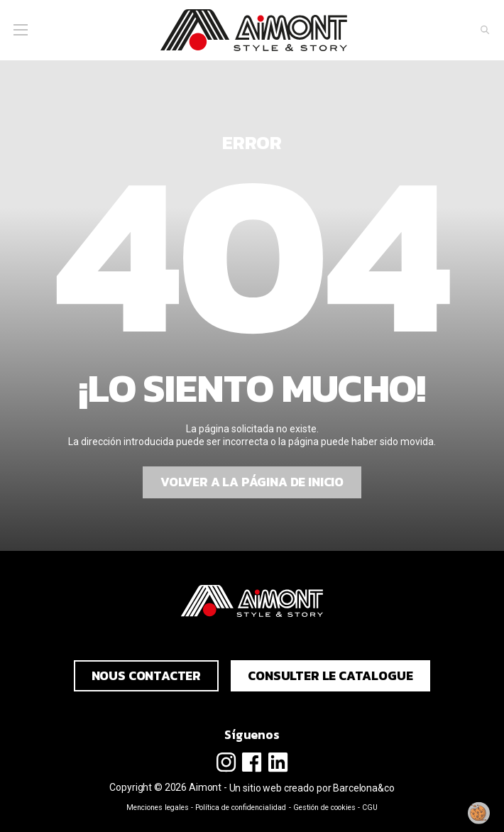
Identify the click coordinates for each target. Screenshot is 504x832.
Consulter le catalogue (330, 676)
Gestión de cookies (324, 808)
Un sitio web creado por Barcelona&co (312, 788)
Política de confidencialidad (241, 808)
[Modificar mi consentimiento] (479, 813)
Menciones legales (158, 808)
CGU (370, 808)
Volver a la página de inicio (252, 482)
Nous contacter (147, 676)
